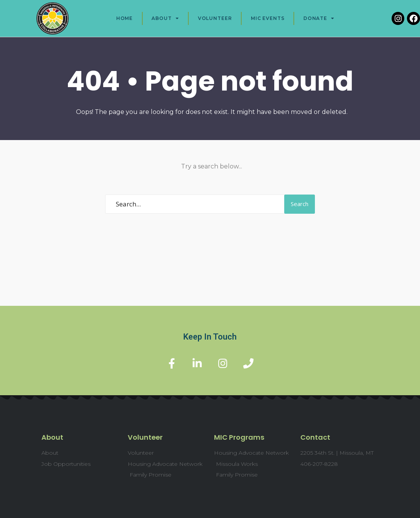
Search (300, 204)
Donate (319, 18)
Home (125, 18)
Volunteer (215, 18)
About (165, 18)
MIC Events (268, 18)
